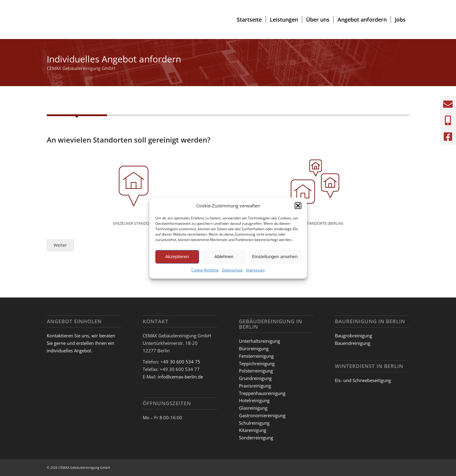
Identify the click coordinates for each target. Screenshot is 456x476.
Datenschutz (232, 270)
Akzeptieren (177, 257)
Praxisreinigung (255, 386)
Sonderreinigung (256, 438)
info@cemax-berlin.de (180, 377)
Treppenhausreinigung (262, 393)
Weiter (60, 248)
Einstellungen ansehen (275, 257)
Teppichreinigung (257, 363)
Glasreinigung (253, 408)
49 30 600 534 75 (182, 362)
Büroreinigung (254, 348)
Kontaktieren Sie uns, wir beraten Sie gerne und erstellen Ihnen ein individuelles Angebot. (81, 343)
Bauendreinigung (353, 343)
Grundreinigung (255, 378)
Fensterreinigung (256, 356)
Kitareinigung (253, 430)
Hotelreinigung (254, 400)
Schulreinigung (254, 423)
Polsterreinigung (256, 371)
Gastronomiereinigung (262, 415)
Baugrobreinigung (353, 336)
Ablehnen (224, 257)
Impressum (255, 270)
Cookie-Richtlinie (205, 270)
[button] (298, 206)
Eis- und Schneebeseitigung (363, 380)
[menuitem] (249, 20)
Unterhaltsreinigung (259, 341)
